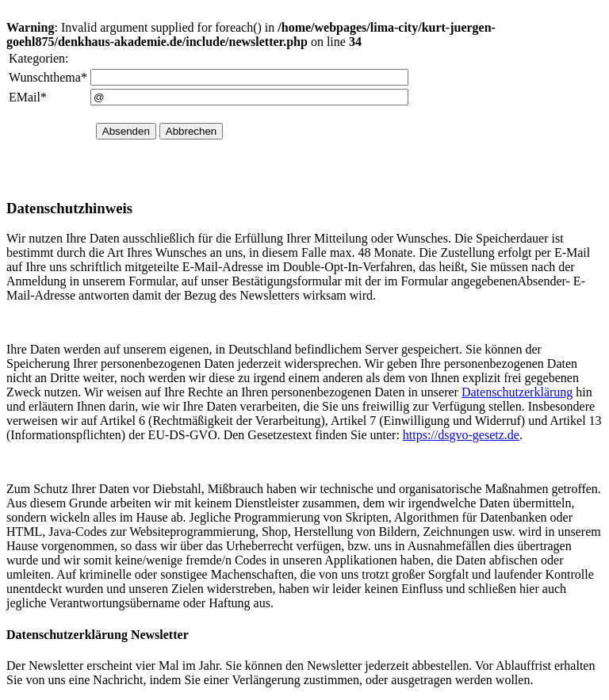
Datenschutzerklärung (517, 392)
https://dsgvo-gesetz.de (461, 435)
